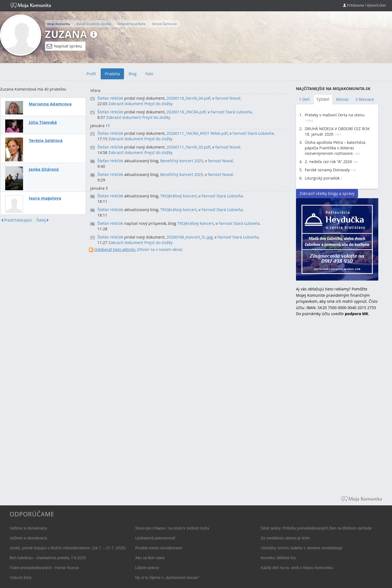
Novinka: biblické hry (278, 558)
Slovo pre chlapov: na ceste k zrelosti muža (172, 528)
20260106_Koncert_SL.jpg (190, 237)
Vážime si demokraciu (28, 528)
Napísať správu (64, 46)
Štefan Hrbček (110, 98)
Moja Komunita (59, 24)
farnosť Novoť (228, 98)
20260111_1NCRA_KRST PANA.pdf (197, 133)
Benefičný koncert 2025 (182, 161)
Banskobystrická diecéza (94, 24)
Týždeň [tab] (323, 99)
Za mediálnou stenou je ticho (285, 538)
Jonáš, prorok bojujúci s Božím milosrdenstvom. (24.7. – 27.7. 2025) (68, 548)
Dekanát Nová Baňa (131, 24)
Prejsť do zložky (158, 104)
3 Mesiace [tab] (365, 99)
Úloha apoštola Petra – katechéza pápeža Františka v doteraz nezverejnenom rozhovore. (335, 148)
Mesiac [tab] (342, 99)
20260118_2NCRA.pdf (186, 112)
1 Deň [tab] (304, 99)
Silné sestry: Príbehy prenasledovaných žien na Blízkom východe (316, 528)
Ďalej (41, 220)
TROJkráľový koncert (178, 196)
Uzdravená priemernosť (155, 538)
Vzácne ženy (21, 578)
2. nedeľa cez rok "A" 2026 (328, 162)
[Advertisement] (337, 410)
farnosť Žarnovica (164, 24)
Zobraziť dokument (126, 104)
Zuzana (66, 34)
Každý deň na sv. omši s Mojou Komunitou (297, 568)
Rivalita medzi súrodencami (159, 548)
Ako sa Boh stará (150, 558)
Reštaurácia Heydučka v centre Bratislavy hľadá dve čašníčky (337, 239)
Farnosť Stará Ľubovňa (231, 112)
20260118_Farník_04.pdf (188, 98)
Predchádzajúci (18, 220)
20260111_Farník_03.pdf (188, 147)
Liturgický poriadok (322, 178)
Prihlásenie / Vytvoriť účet (364, 5)
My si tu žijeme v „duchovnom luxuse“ (167, 578)
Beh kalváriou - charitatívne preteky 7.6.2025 (48, 558)
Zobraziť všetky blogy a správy (327, 193)
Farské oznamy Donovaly (327, 170)
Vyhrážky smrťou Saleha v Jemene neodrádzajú (301, 548)
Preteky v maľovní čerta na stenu (335, 115)
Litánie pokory (147, 568)
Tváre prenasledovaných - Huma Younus (44, 568)
